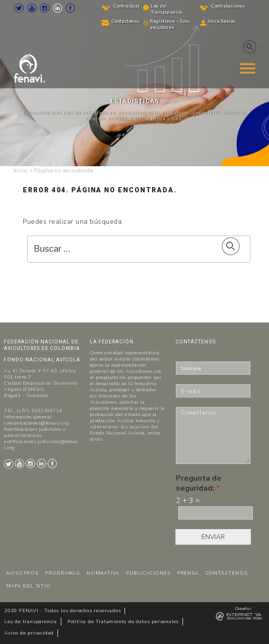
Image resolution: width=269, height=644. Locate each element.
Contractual (126, 6)
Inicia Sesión (222, 21)
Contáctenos (125, 21)
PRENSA (188, 573)
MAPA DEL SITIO (28, 586)
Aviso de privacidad (29, 633)
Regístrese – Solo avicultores (170, 24)
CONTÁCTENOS (226, 573)
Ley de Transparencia (166, 9)
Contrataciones (228, 6)
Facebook (70, 8)
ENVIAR (213, 537)
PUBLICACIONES (148, 573)
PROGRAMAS (62, 573)
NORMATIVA (103, 573)
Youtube (32, 8)
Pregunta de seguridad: (199, 483)
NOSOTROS (22, 573)
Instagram (45, 8)
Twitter (19, 8)
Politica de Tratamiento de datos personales (123, 622)
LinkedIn (58, 8)
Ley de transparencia (31, 622)
